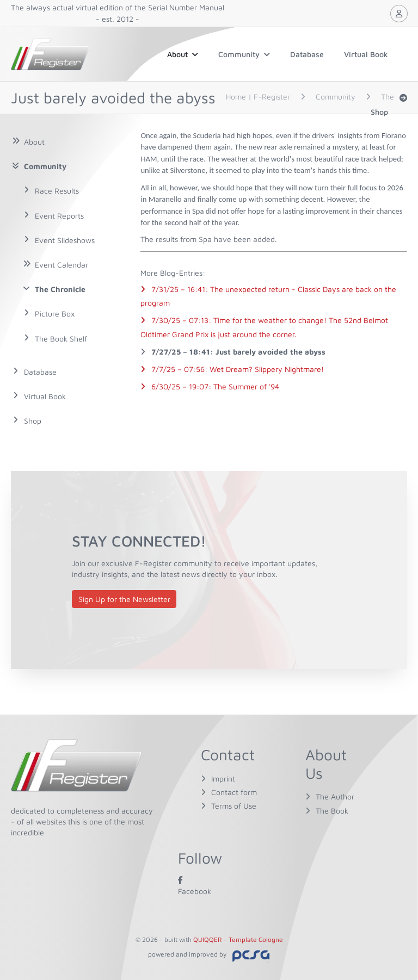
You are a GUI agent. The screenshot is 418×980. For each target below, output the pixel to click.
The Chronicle (60, 289)
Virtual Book (366, 54)
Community (244, 54)
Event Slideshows (65, 240)
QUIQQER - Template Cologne (238, 939)
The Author (335, 796)
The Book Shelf (61, 339)
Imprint (223, 779)
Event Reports (59, 216)
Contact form (234, 792)
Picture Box (55, 314)
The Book (332, 811)
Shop (379, 112)
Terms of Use (234, 806)
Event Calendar (62, 265)
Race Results (57, 191)
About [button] (183, 54)
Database (307, 54)
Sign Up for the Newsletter (124, 599)
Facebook (195, 885)
